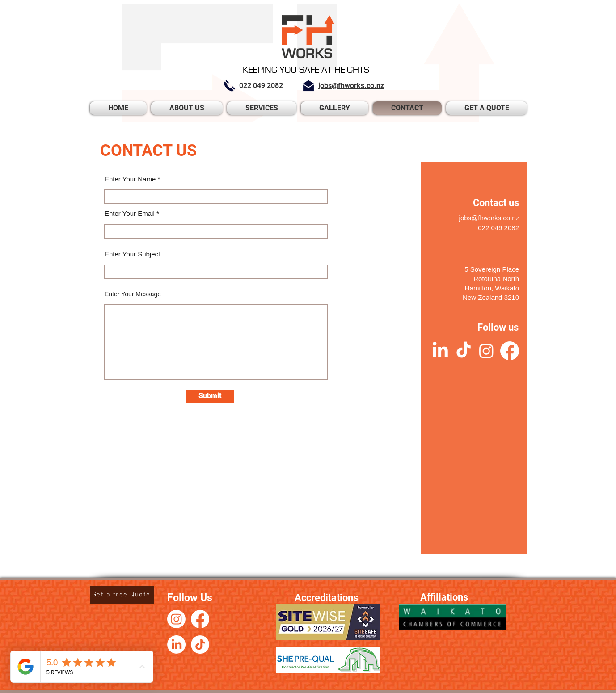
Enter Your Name (130, 179)
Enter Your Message (133, 294)
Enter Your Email (130, 213)
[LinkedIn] (440, 351)
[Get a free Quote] (122, 595)
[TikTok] (464, 351)
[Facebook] (510, 351)
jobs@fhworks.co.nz (489, 218)
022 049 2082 (498, 228)
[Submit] (210, 396)
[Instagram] (486, 351)
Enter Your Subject (132, 254)
